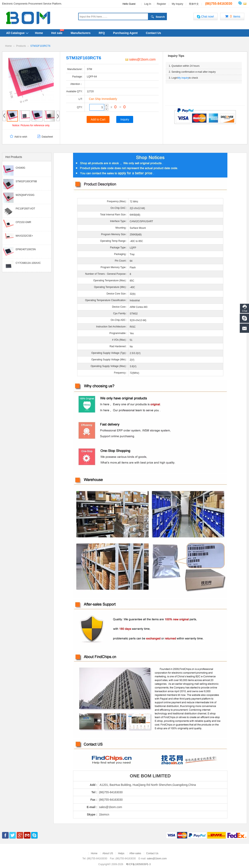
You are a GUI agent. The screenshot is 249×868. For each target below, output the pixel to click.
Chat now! (205, 17)
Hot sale (57, 33)
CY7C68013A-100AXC (28, 263)
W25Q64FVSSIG (25, 195)
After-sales (135, 853)
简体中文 (194, 4)
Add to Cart (98, 119)
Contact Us (154, 33)
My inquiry (183, 78)
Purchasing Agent (125, 33)
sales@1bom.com (140, 59)
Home (39, 33)
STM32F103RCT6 (40, 46)
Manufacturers (80, 33)
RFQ (102, 33)
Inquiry (125, 119)
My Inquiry (177, 4)
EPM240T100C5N (26, 249)
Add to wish (18, 137)
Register (161, 4)
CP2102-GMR (23, 222)
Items (232, 17)
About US (108, 853)
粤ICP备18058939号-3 (138, 864)
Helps (121, 853)
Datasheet (45, 137)
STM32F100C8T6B (26, 181)
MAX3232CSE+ (24, 236)
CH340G (20, 168)
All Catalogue (15, 33)
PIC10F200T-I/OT (25, 208)
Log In (148, 4)
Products (21, 46)
